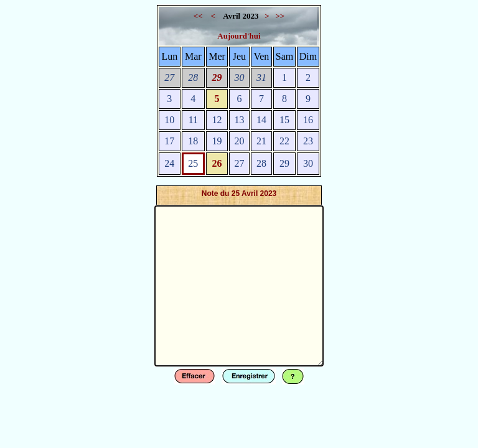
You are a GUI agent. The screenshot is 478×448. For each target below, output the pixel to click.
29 (217, 77)
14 (261, 120)
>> (280, 16)
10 (169, 120)
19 (217, 141)
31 (261, 77)
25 (193, 163)
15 (284, 120)
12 (217, 120)
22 (284, 141)
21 (261, 141)
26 (217, 163)
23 (308, 141)
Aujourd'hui (239, 36)
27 (169, 77)
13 (239, 120)
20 (239, 141)
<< (199, 16)
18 (193, 141)
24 (169, 163)
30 (239, 77)
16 (308, 120)
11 (193, 120)
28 (193, 77)
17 (169, 141)
